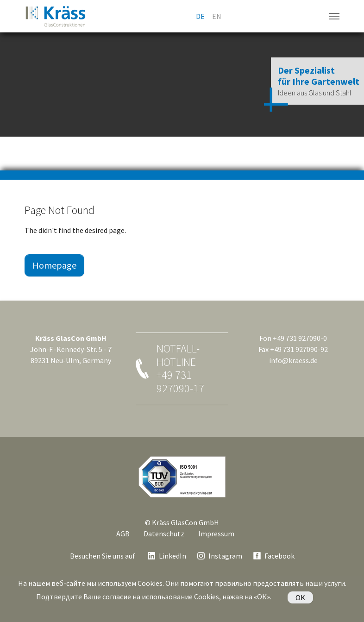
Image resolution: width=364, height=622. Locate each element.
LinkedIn (173, 556)
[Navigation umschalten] (334, 16)
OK (300, 597)
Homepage (54, 265)
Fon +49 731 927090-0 (293, 338)
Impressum (216, 534)
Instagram (225, 556)
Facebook (279, 556)
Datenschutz (164, 534)
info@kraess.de (293, 360)
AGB (123, 534)
